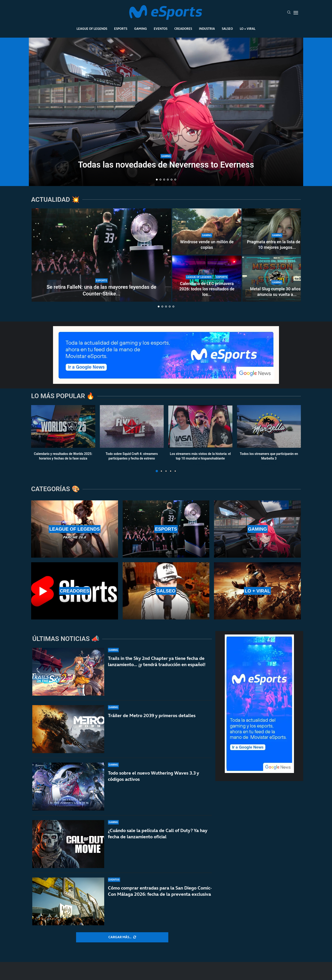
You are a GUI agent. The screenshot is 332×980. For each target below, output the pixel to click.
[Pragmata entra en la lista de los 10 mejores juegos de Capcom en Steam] (277, 231)
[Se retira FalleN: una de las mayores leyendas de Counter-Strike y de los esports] (101, 255)
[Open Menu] (296, 13)
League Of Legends (92, 29)
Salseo (227, 29)
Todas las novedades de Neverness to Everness (166, 165)
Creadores (183, 29)
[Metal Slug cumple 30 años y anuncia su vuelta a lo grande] (277, 279)
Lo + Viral (248, 29)
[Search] (289, 13)
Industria (207, 29)
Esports (121, 29)
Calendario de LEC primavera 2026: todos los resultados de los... (207, 289)
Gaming (141, 29)
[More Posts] (122, 937)
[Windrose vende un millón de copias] (207, 231)
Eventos (161, 29)
